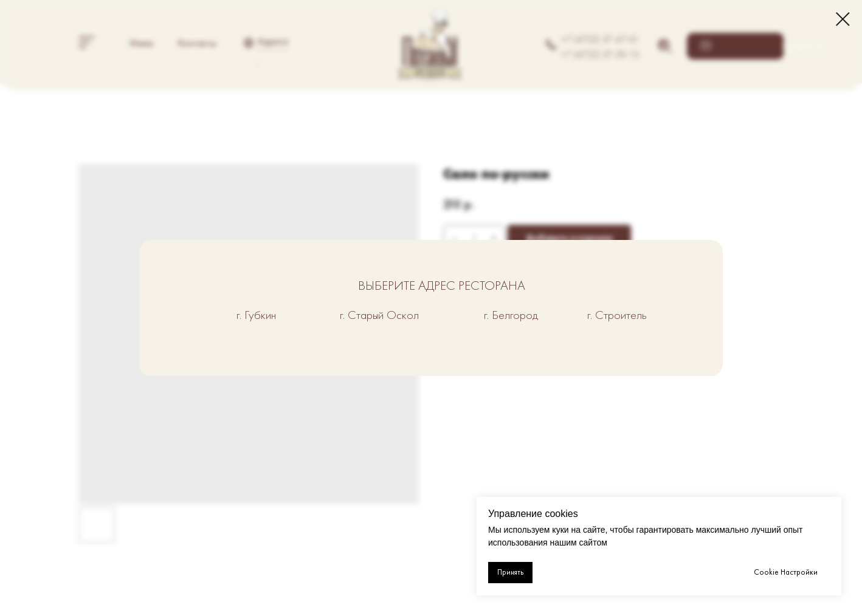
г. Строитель (617, 315)
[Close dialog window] (843, 19)
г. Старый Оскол (379, 315)
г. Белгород (511, 315)
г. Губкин (256, 315)
